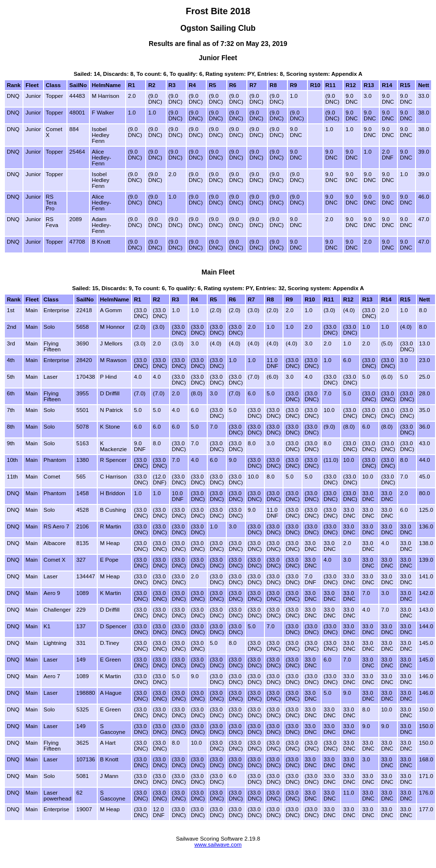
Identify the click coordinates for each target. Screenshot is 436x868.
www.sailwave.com (218, 845)
